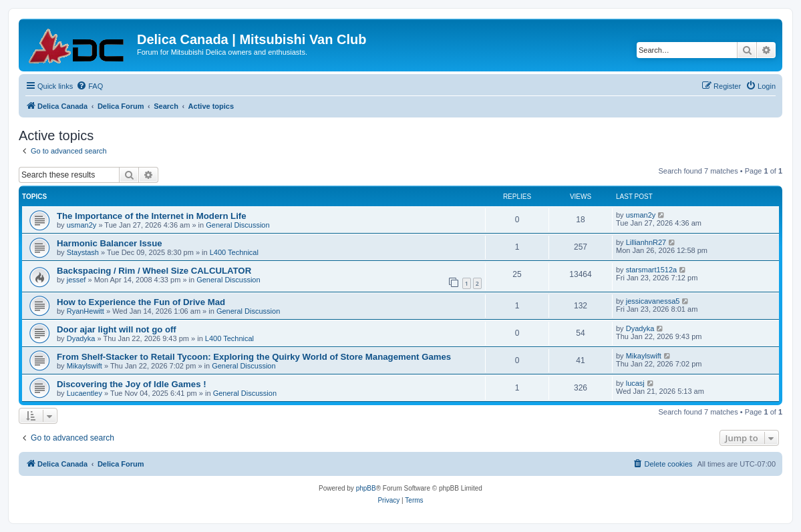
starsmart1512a (651, 270)
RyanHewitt (86, 311)
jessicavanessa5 (653, 301)
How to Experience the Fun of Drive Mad (141, 302)
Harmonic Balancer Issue (110, 243)
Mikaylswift (85, 366)
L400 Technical (234, 252)
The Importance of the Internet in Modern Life (152, 216)
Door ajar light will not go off (117, 329)
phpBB (366, 488)
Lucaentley (85, 393)
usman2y (82, 225)
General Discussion (237, 225)
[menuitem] (90, 86)
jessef (76, 280)
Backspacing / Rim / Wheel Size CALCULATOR (154, 271)
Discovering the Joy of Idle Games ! (132, 384)
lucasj (635, 383)
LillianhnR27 (646, 242)
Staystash (83, 252)
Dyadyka (81, 338)
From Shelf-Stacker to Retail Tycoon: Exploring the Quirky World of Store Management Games (254, 357)
